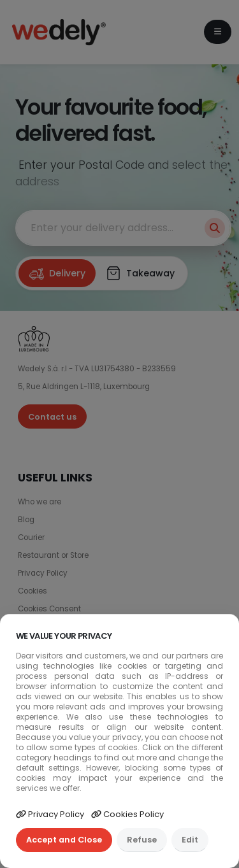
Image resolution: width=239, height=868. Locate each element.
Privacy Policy (50, 814)
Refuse (142, 840)
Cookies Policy (127, 814)
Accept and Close (64, 840)
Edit (190, 840)
